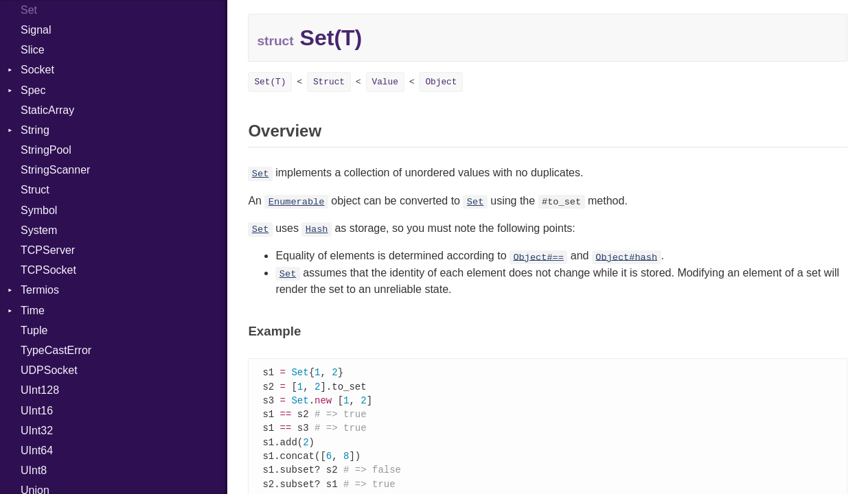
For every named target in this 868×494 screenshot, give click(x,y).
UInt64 (37, 450)
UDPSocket (49, 370)
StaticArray (47, 110)
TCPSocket (48, 270)
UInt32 (37, 431)
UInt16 (37, 411)
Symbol (39, 210)
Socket (37, 70)
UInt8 (34, 470)
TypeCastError (56, 350)
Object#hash (626, 257)
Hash (317, 230)
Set (260, 174)
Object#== (538, 257)
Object (441, 82)
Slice (33, 50)
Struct (35, 190)
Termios (40, 290)
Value (385, 82)
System (39, 230)
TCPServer (48, 250)
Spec (33, 90)
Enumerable (297, 202)
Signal (36, 30)
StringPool (46, 150)
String (35, 130)
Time (33, 310)
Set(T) (270, 82)
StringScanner (55, 170)
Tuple (34, 330)
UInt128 (40, 390)
